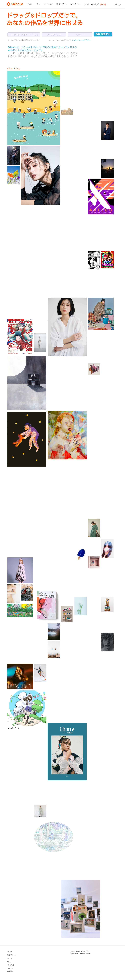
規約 (23, 40)
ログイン (117, 5)
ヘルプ (10, 958)
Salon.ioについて (45, 4)
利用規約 (10, 965)
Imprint (10, 972)
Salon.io (15, 4)
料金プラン (62, 4)
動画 (87, 4)
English (94, 5)
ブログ (30, 4)
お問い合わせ (12, 968)
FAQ (9, 962)
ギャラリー (76, 4)
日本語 (103, 5)
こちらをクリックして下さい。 (82, 40)
